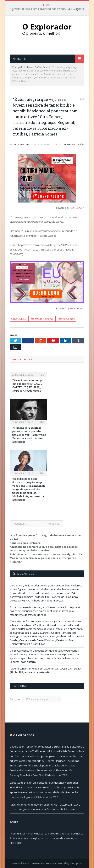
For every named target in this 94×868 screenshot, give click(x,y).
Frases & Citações (74, 144)
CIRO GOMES (19, 319)
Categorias (16, 699)
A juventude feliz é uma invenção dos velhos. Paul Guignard (47, 9)
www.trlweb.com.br (43, 863)
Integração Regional (42, 319)
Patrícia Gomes (66, 319)
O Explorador (21, 144)
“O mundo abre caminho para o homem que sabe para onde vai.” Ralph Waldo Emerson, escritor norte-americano (29, 435)
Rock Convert (77, 208)
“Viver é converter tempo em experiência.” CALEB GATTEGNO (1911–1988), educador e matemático (28, 386)
